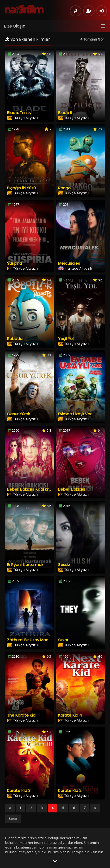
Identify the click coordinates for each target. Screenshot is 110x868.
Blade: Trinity (19, 113)
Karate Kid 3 (19, 790)
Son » (13, 819)
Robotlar (15, 339)
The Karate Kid (21, 715)
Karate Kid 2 (70, 790)
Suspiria (14, 263)
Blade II (65, 113)
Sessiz (64, 565)
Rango (64, 188)
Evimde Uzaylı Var (75, 414)
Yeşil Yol (66, 339)
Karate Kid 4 (70, 715)
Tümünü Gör (92, 39)
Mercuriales (69, 263)
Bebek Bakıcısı (71, 489)
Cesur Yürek (19, 414)
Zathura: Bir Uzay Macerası (32, 640)
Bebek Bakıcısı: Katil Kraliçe (32, 489)
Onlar (63, 640)
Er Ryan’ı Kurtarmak (25, 565)
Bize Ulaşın (15, 26)
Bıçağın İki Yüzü (21, 188)
